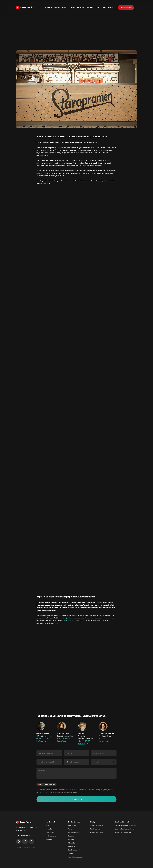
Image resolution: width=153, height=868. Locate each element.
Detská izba (72, 825)
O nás (48, 825)
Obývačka (72, 843)
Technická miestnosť (75, 857)
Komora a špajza (74, 832)
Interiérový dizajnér (97, 825)
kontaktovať (67, 620)
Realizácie (50, 832)
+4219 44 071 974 (84, 741)
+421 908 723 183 (105, 739)
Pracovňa (72, 846)
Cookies (49, 839)
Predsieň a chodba (75, 850)
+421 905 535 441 (63, 739)
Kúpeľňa (71, 839)
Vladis (33, 847)
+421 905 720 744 (43, 739)
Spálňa (71, 853)
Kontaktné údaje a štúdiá (123, 832)
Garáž (70, 829)
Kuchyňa (71, 836)
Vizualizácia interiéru (97, 832)
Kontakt (49, 829)
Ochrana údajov (52, 836)
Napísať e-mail (41, 741)
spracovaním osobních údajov (63, 790)
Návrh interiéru (95, 829)
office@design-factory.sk (128, 829)
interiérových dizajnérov (68, 618)
